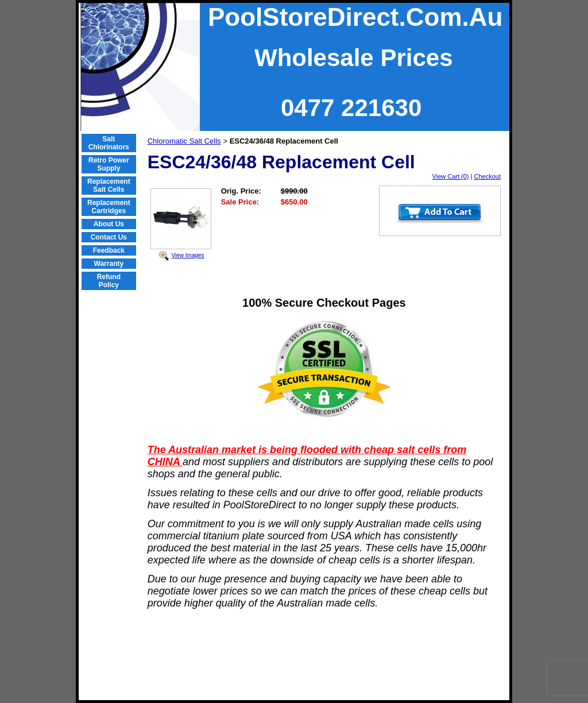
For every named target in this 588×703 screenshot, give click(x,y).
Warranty (109, 264)
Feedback (109, 250)
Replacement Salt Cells (109, 186)
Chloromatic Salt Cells (184, 141)
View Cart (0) (451, 176)
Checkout (488, 176)
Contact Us (109, 237)
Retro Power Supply (109, 164)
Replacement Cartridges (109, 207)
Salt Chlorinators (109, 143)
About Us (109, 224)
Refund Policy (109, 281)
